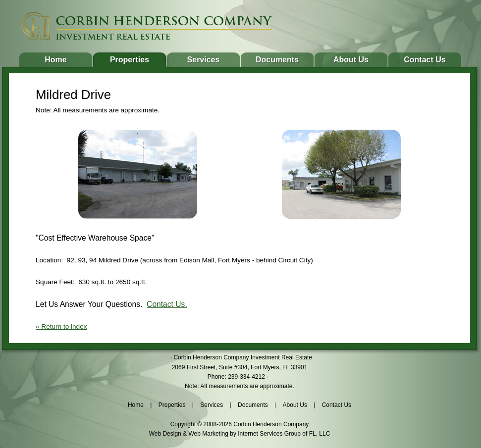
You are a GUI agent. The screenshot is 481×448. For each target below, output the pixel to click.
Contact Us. (167, 304)
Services (204, 60)
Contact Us (425, 60)
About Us (351, 60)
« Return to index (61, 326)
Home (55, 60)
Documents (277, 60)
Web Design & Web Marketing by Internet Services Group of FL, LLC (240, 434)
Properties (130, 60)
